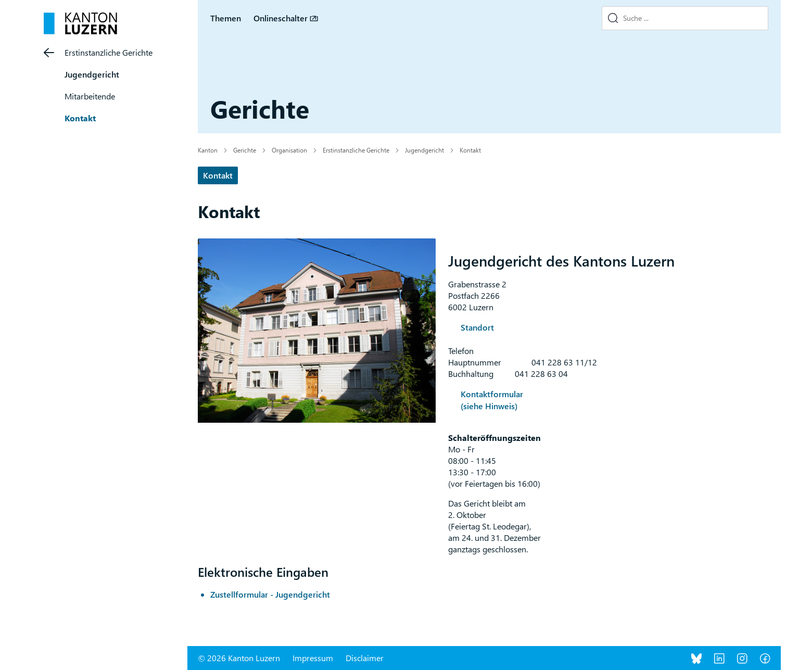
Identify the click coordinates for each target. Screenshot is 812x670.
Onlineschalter (281, 18)
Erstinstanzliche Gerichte (109, 52)
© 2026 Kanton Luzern (239, 658)
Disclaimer (365, 658)
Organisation (289, 150)
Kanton (208, 150)
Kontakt (80, 118)
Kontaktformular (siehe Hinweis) (492, 400)
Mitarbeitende (90, 96)
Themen (226, 18)
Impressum (313, 658)
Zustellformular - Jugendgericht (270, 594)
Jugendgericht (92, 74)
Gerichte (245, 150)
